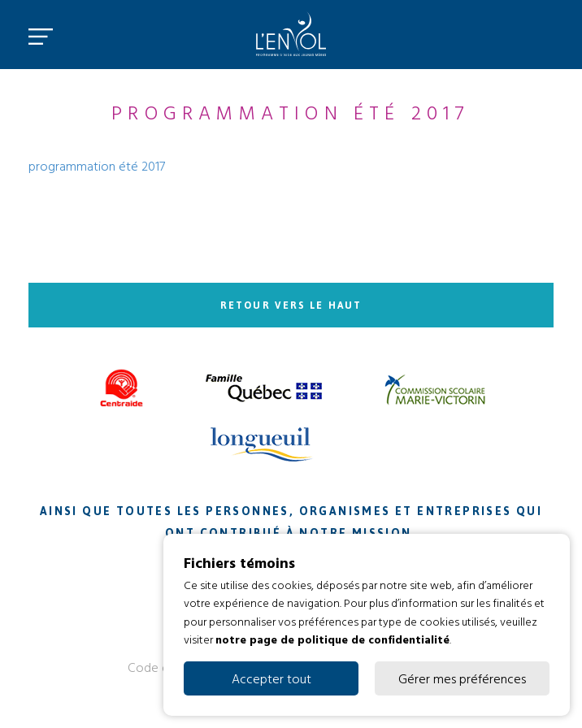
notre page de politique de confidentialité (332, 639)
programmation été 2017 (97, 166)
